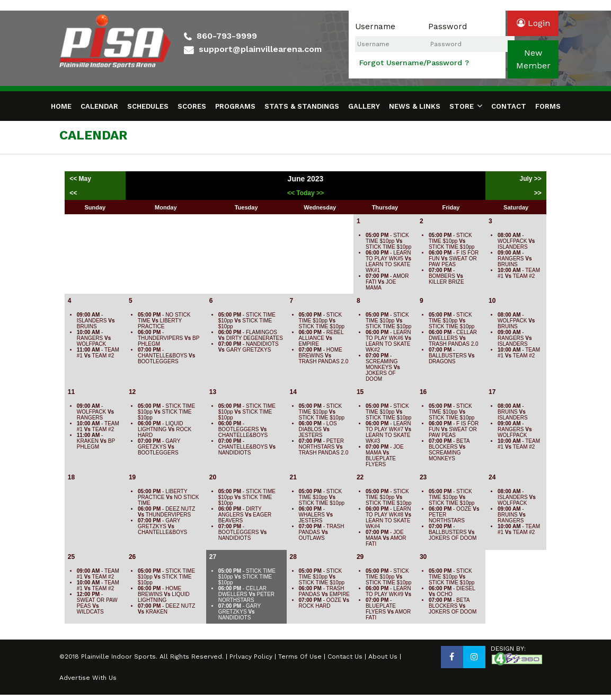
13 (213, 392)
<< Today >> (305, 193)
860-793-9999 (227, 36)
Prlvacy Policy (251, 657)
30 (423, 557)
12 (132, 392)
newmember (533, 59)
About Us (383, 657)
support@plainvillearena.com (260, 49)
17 (492, 392)
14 (293, 392)
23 (423, 477)
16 (423, 392)
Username (375, 27)
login (533, 23)
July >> (530, 179)
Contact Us (345, 657)
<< (73, 193)
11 (71, 392)
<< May (81, 179)
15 (360, 392)
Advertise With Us (88, 678)
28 (293, 557)
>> (538, 193)
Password (448, 27)
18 (71, 477)
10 (492, 301)
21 (293, 477)
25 (71, 557)
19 (132, 477)
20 (213, 477)
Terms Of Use (300, 657)
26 (132, 557)
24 (492, 477)
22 (360, 477)
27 (213, 557)
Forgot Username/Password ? (414, 63)
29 (360, 557)
